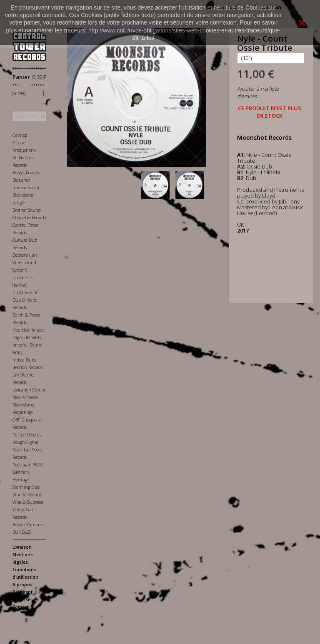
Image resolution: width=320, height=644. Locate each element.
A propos (22, 585)
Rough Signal (25, 442)
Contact (21, 607)
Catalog (20, 135)
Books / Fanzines (29, 525)
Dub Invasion (26, 292)
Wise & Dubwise (28, 502)
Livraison (22, 547)
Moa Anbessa (25, 397)
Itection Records (27, 367)
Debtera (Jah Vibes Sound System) (25, 263)
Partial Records (27, 435)
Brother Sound (27, 210)
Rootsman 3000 (28, 465)
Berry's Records (26, 173)
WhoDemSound (27, 495)
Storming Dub (26, 487)
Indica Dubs (24, 360)
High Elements (27, 337)
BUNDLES (22, 532)
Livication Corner (29, 390)
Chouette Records (29, 218)
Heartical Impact (29, 330)
